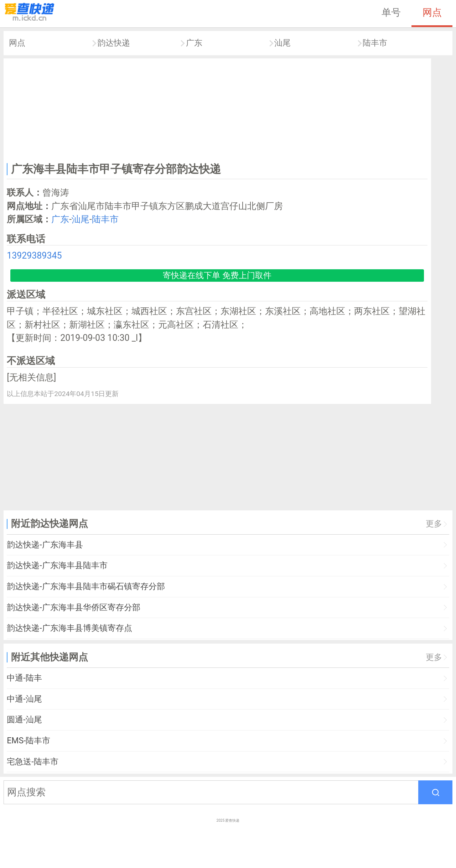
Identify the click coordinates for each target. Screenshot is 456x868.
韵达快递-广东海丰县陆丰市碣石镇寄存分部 (86, 586)
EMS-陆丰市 (28, 741)
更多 (434, 524)
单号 (391, 12)
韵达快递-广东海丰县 (45, 545)
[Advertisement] (217, 109)
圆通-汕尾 (24, 720)
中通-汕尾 (24, 699)
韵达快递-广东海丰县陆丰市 (57, 565)
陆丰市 (375, 43)
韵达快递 (114, 43)
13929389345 (34, 256)
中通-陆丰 (24, 678)
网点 (432, 12)
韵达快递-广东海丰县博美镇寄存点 (69, 628)
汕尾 (283, 43)
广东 (194, 43)
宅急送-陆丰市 (32, 762)
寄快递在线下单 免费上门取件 (217, 276)
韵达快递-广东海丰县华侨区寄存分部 (73, 607)
